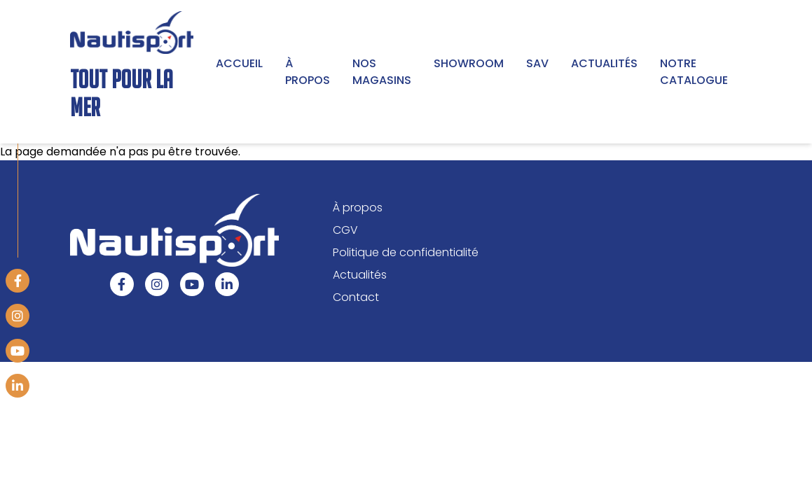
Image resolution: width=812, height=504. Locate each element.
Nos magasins (382, 72)
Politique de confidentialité (406, 252)
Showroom (469, 63)
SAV (537, 63)
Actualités (604, 63)
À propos (308, 72)
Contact (356, 296)
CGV (345, 229)
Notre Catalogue (694, 72)
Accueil (239, 63)
